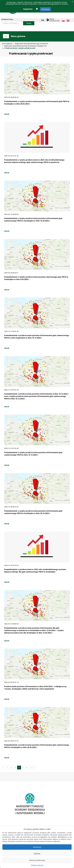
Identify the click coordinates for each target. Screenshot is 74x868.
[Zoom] (42, 20)
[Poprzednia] (4, 768)
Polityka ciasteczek (37, 865)
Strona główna (7, 44)
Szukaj (29, 23)
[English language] (68, 20)
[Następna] (34, 768)
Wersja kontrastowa (54, 20)
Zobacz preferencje (37, 860)
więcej (7, 114)
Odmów (37, 854)
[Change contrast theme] (53, 20)
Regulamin (28, 9)
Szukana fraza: (7, 19)
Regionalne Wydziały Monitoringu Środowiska (32, 44)
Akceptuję (45, 9)
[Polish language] (63, 20)
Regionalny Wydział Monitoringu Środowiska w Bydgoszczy (25, 46)
